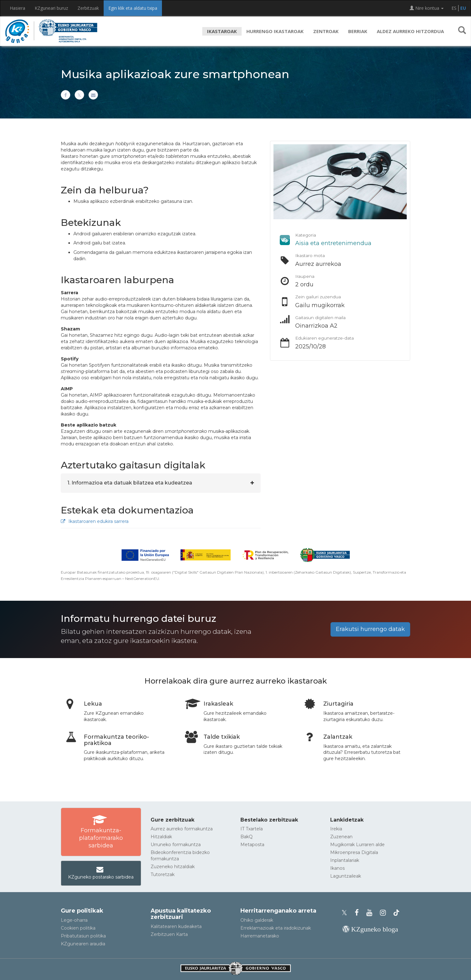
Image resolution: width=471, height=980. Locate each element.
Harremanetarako (260, 936)
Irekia (336, 829)
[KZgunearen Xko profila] (346, 913)
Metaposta (252, 845)
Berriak (358, 31)
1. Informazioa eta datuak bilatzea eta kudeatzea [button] (130, 483)
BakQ (247, 837)
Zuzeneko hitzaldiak (173, 867)
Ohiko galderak (257, 920)
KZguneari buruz (51, 8)
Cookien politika (78, 928)
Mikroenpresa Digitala (354, 852)
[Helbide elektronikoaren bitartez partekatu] (93, 95)
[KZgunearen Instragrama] (385, 913)
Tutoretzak (163, 874)
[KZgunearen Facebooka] (359, 913)
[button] (462, 31)
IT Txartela (252, 829)
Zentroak (326, 31)
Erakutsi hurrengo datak (370, 629)
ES (454, 8)
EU (463, 8)
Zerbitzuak (88, 8)
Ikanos (337, 868)
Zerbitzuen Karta (169, 934)
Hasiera (17, 8)
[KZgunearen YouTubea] (371, 913)
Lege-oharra (74, 920)
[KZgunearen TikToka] (396, 913)
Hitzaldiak (161, 837)
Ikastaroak (222, 31)
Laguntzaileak (346, 876)
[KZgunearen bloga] (370, 929)
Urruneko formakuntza (176, 845)
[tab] (161, 483)
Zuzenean (341, 837)
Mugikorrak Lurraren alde (357, 845)
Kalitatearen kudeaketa (176, 926)
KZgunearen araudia (83, 944)
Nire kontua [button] (427, 8)
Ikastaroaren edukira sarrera (95, 521)
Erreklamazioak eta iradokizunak (276, 928)
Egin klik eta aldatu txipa (133, 8)
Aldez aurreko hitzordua (410, 31)
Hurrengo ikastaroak (275, 31)
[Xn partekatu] (79, 95)
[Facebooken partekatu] (66, 95)
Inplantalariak (345, 860)
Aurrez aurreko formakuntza (182, 829)
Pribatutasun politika (83, 936)
